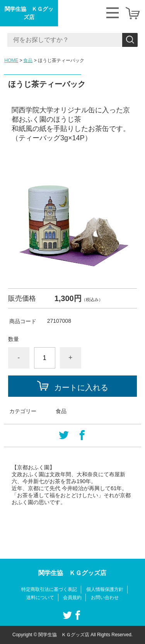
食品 (28, 60)
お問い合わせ (105, 598)
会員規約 (72, 598)
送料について (40, 598)
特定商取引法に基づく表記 (49, 589)
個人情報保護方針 (105, 589)
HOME (11, 60)
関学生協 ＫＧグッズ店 (29, 13)
